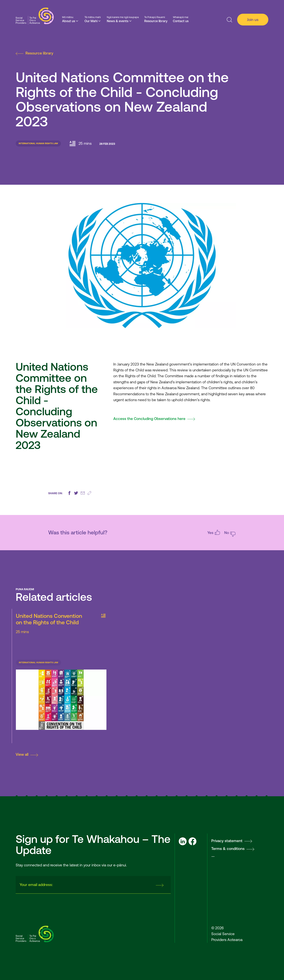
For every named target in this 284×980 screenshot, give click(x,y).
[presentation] (122, 885)
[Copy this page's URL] (89, 493)
